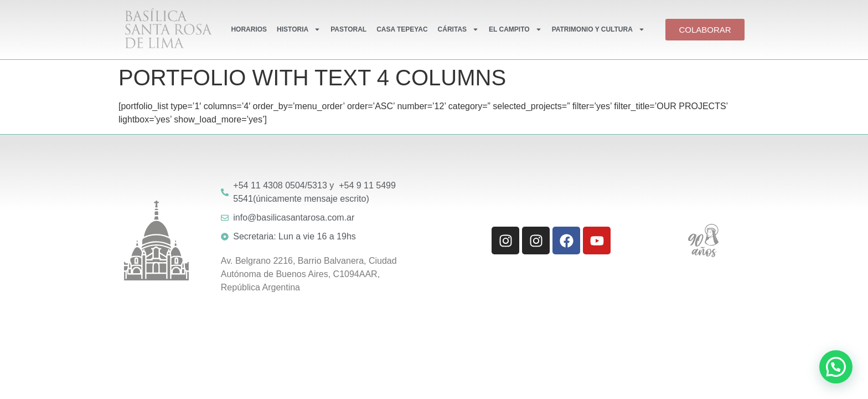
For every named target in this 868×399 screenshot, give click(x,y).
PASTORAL (348, 29)
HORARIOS (249, 29)
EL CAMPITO (515, 29)
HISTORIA (299, 29)
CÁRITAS (458, 29)
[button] (836, 367)
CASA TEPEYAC (402, 29)
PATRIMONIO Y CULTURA (598, 29)
